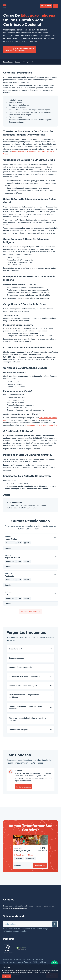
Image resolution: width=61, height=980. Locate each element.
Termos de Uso (24, 484)
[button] (55, 6)
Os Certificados (38, 960)
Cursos (17, 62)
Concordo (6, 976)
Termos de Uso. (45, 973)
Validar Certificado (40, 962)
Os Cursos (27, 960)
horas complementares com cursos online (41, 425)
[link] (5, 6)
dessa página (22, 908)
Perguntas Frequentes (24, 962)
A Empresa (18, 960)
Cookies (6, 968)
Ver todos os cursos (30, 612)
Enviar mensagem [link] (24, 787)
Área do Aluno (46, 6)
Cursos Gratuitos (9, 962)
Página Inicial (8, 62)
